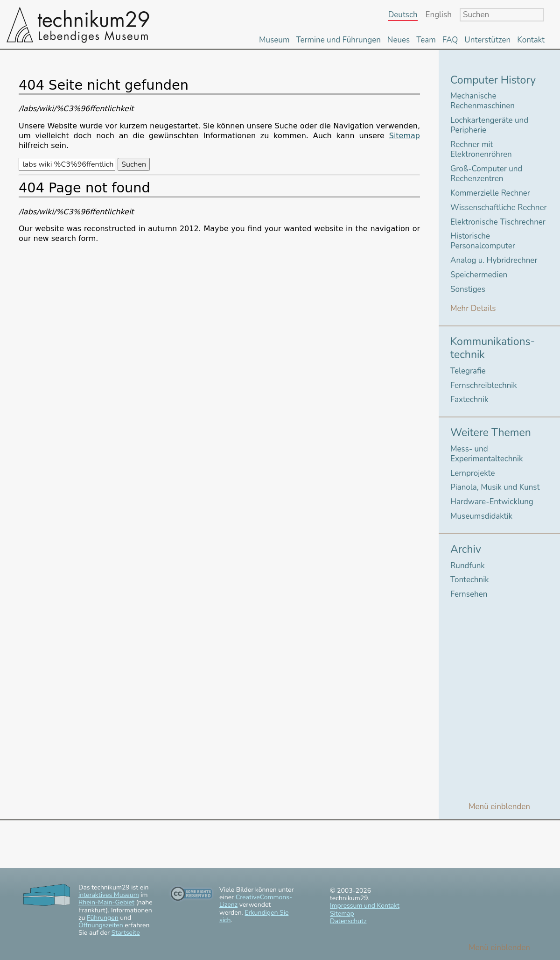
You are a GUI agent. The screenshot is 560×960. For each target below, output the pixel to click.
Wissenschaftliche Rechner (499, 208)
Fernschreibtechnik (484, 385)
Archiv (466, 549)
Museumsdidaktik (481, 516)
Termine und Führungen (338, 40)
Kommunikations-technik (493, 348)
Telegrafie (468, 371)
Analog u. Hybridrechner (494, 260)
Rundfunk (468, 566)
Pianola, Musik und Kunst (495, 487)
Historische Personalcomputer (483, 241)
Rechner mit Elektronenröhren (481, 149)
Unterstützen (487, 40)
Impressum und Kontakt (365, 906)
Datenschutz (348, 921)
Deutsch (403, 15)
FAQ (450, 40)
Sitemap (405, 136)
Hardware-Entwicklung (492, 502)
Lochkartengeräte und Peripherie (489, 125)
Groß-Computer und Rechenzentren (486, 174)
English (439, 15)
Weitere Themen (491, 433)
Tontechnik (470, 580)
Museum (274, 40)
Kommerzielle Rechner (490, 193)
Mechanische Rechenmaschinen (483, 101)
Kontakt (531, 40)
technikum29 (77, 24)
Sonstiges (468, 289)
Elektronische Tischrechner (498, 222)
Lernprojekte (473, 473)
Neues (399, 40)
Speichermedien (479, 275)
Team (426, 40)
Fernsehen (469, 594)
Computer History (493, 80)
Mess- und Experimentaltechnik (486, 454)
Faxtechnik (469, 399)
